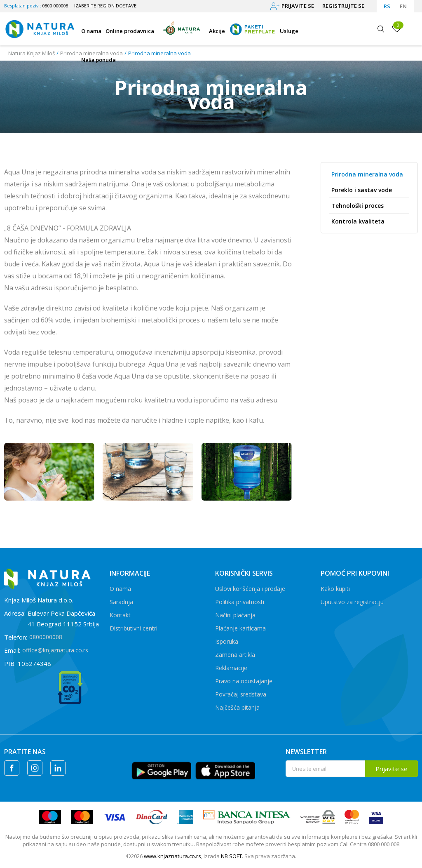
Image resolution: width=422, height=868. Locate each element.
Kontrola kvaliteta (358, 221)
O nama (120, 589)
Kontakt (120, 615)
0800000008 (46, 637)
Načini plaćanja (235, 615)
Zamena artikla (235, 655)
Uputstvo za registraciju (352, 602)
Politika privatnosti (240, 602)
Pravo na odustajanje (244, 681)
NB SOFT (231, 856)
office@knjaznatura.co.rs (55, 650)
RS (387, 6)
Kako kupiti (335, 589)
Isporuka (227, 641)
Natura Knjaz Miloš (32, 53)
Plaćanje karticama (240, 628)
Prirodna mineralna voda (367, 174)
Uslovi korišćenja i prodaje (250, 589)
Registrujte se (343, 6)
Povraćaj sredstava (241, 694)
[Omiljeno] (397, 28)
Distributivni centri (134, 628)
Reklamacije (231, 668)
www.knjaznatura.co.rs (172, 856)
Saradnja (121, 602)
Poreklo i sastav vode (362, 190)
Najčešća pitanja (237, 707)
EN (403, 6)
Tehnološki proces (358, 206)
